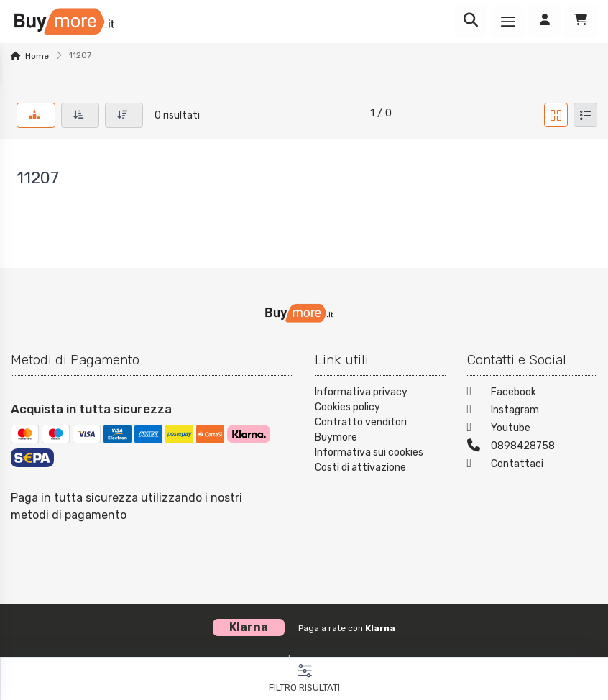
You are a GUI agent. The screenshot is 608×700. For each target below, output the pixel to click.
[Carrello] (581, 22)
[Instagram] (533, 411)
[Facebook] (533, 393)
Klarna (380, 628)
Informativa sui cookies (369, 452)
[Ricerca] (471, 22)
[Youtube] (533, 429)
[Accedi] (545, 22)
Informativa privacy (361, 392)
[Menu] (508, 22)
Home (37, 56)
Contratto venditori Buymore (361, 430)
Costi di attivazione (360, 468)
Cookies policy (347, 407)
